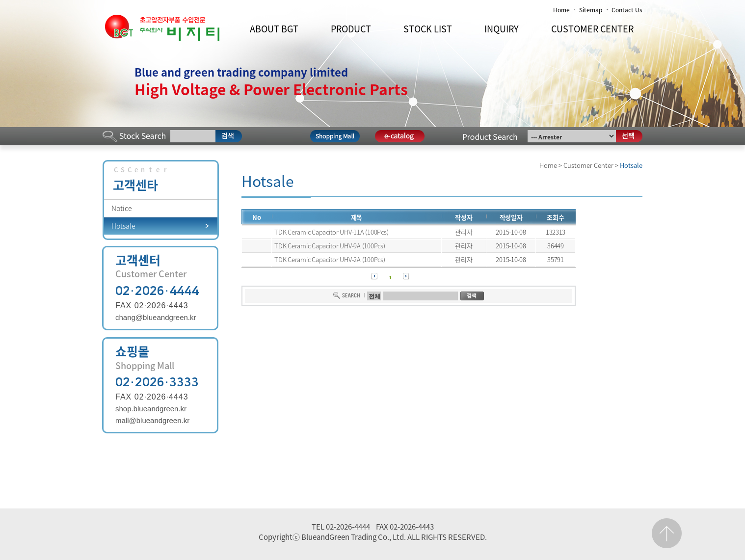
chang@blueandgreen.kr (156, 317)
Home (561, 10)
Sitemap (591, 10)
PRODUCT (351, 29)
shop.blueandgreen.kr (151, 409)
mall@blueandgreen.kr (152, 420)
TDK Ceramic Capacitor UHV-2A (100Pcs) (330, 259)
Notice (122, 208)
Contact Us (627, 10)
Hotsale (123, 226)
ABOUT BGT (274, 29)
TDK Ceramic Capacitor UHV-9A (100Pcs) (330, 246)
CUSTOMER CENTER (592, 29)
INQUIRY (502, 29)
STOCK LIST (428, 29)
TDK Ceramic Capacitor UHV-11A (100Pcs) (331, 232)
